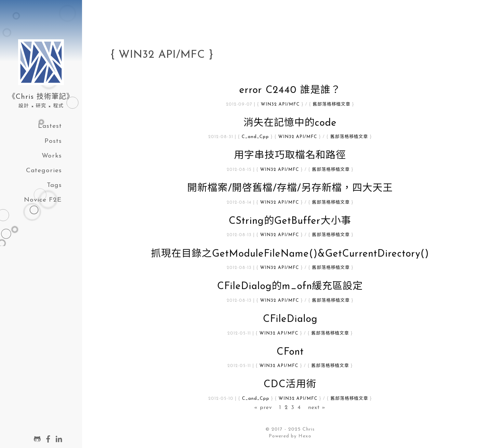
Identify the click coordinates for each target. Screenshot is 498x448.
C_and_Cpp (255, 137)
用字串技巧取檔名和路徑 (290, 156)
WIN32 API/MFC (280, 104)
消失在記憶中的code (290, 123)
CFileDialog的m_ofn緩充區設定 (290, 287)
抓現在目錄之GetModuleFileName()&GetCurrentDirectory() (290, 254)
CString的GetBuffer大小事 (290, 221)
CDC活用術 (290, 385)
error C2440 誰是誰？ (290, 90)
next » (317, 408)
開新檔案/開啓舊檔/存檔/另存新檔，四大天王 (290, 188)
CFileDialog (290, 319)
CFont (290, 352)
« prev (263, 408)
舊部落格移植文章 (332, 104)
